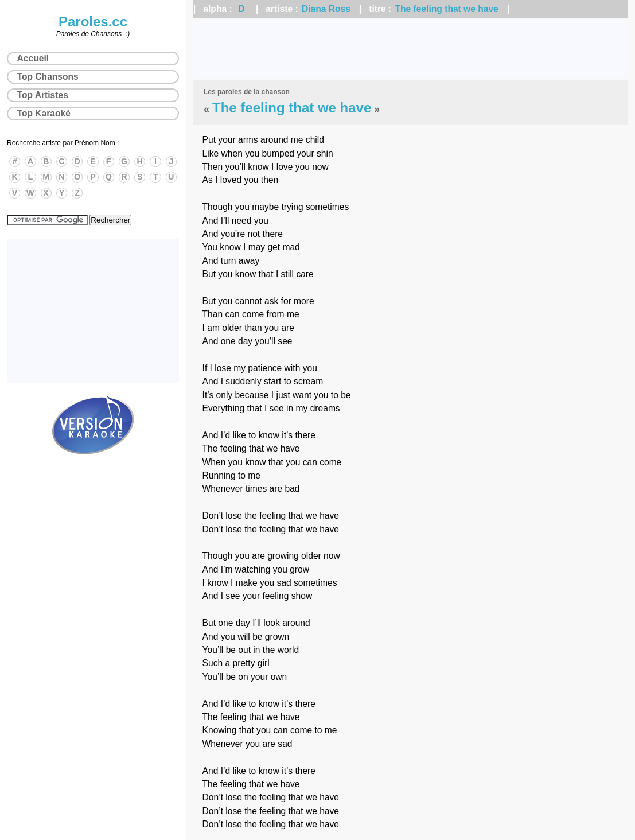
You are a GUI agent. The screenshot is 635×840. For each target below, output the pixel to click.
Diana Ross (326, 9)
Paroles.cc (93, 22)
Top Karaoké (44, 113)
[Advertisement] (411, 49)
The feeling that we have (447, 9)
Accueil (33, 58)
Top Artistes (43, 95)
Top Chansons (48, 77)
